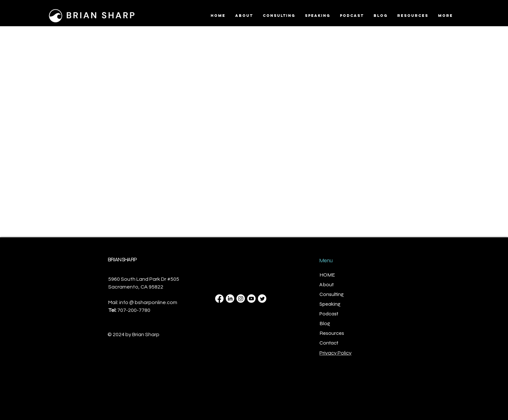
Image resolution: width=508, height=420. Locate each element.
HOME (327, 275)
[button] (413, 16)
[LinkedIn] (230, 299)
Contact (329, 343)
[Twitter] (262, 299)
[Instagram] (241, 299)
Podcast (329, 314)
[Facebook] (219, 299)
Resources (332, 333)
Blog (325, 323)
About (327, 284)
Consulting (332, 294)
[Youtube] (251, 299)
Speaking (330, 304)
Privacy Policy (335, 353)
